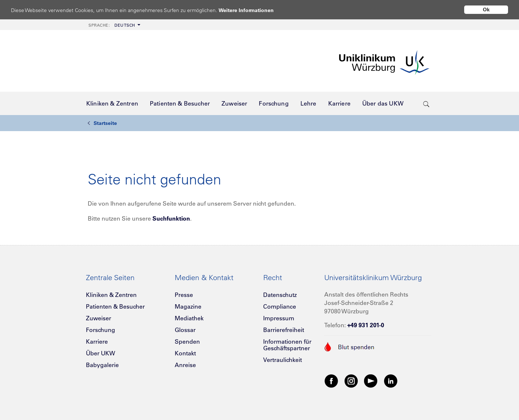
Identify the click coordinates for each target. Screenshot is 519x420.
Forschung (101, 330)
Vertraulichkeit (283, 360)
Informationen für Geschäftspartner (287, 345)
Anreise (185, 365)
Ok (486, 9)
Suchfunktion (171, 218)
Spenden (187, 341)
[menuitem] (114, 25)
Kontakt (185, 353)
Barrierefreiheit (284, 330)
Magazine (188, 306)
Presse (184, 295)
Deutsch (112, 25)
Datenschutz (280, 295)
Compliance (280, 306)
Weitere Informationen (253, 10)
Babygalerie (102, 365)
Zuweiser (99, 318)
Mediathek (189, 318)
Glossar (185, 330)
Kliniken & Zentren (111, 295)
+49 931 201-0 (366, 325)
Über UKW (101, 353)
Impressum (279, 318)
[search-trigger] (426, 103)
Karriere (97, 341)
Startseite (102, 123)
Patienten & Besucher (115, 306)
